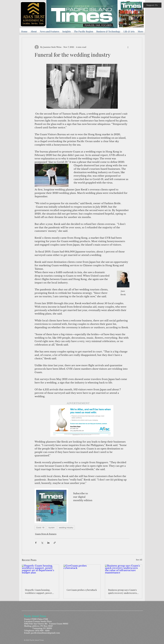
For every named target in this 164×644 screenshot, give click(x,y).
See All (139, 560)
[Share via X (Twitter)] (42, 543)
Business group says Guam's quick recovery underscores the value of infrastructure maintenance (122, 591)
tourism (52, 528)
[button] (152, 5)
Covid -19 (40, 528)
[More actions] (128, 47)
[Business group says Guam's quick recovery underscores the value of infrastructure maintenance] (124, 575)
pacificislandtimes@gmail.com (45, 633)
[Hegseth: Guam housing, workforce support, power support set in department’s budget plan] (40, 575)
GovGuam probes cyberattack (82, 590)
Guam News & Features (46, 534)
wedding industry (66, 528)
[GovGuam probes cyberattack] (82, 575)
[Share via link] (55, 543)
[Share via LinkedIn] (48, 543)
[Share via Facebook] (36, 543)
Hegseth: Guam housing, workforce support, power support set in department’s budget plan (39, 591)
